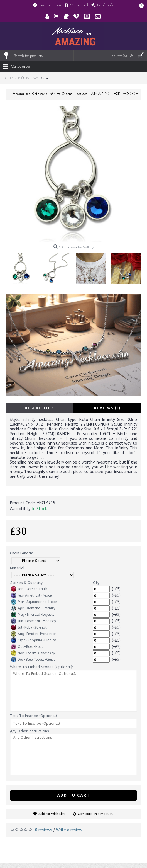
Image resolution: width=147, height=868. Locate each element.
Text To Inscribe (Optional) (33, 716)
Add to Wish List (52, 814)
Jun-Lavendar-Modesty (33, 621)
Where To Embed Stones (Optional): (41, 667)
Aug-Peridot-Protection (34, 634)
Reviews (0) (107, 408)
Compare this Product (95, 814)
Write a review (69, 830)
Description (40, 408)
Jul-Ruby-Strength (30, 627)
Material (17, 568)
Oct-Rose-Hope (27, 647)
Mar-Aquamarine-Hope (34, 602)
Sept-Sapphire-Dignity (33, 640)
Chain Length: (21, 553)
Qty (96, 583)
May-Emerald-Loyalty (33, 615)
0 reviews (44, 830)
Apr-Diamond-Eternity (33, 608)
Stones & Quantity (26, 583)
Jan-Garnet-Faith (29, 589)
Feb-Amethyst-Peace (31, 595)
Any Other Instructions (30, 731)
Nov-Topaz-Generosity (33, 653)
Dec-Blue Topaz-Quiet (33, 660)
